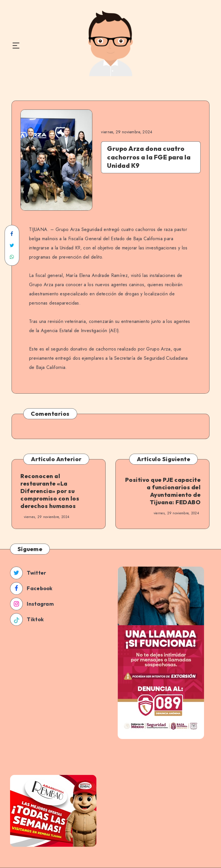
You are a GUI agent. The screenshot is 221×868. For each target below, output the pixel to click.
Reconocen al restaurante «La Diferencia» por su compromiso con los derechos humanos (50, 491)
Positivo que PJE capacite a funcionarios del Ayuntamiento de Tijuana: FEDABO (163, 491)
